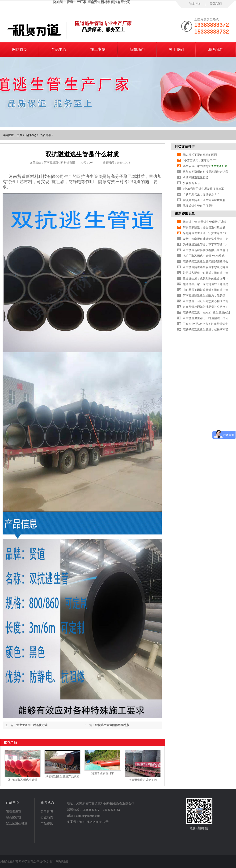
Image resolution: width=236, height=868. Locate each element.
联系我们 (216, 4)
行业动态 (47, 817)
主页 (19, 135)
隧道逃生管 (14, 811)
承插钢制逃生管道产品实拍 (63, 777)
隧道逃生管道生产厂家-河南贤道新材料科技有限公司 (92, 2)
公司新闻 (47, 811)
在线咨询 (194, 4)
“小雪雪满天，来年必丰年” (200, 160)
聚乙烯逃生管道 (17, 823)
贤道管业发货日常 (103, 773)
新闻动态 (137, 49)
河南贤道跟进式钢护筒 (143, 780)
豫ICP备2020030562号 (94, 822)
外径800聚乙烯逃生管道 (22, 780)
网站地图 (62, 861)
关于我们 (176, 49)
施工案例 (98, 49)
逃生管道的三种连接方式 (32, 725)
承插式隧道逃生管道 (196, 177)
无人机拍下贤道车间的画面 (200, 155)
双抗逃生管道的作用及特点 (112, 725)
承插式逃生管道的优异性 (198, 206)
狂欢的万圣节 (191, 183)
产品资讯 (45, 135)
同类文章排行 (185, 147)
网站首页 (20, 49)
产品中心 (59, 49)
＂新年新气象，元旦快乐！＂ (201, 194)
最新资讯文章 (185, 214)
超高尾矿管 (14, 817)
